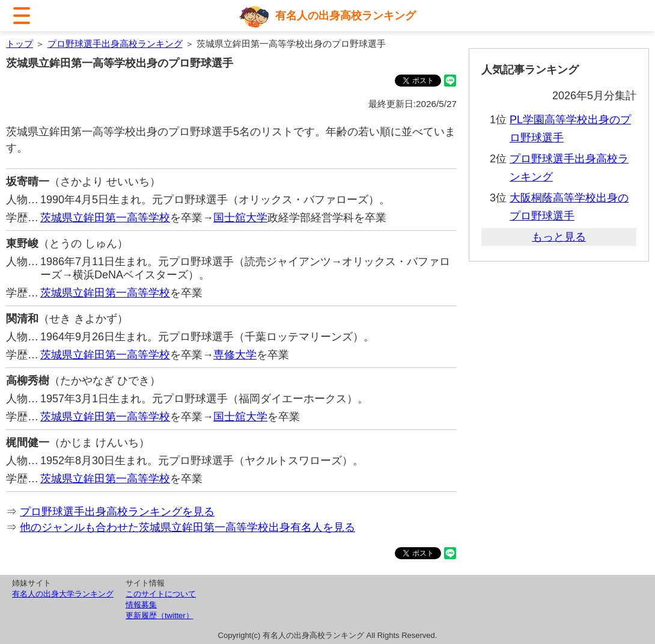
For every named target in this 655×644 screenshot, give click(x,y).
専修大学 (235, 355)
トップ (20, 44)
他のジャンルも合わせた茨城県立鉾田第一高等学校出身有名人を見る (187, 527)
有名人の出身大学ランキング (63, 594)
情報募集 (141, 605)
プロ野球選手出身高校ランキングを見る (117, 512)
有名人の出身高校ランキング (346, 16)
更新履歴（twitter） (160, 615)
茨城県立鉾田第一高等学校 (105, 218)
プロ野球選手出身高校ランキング (115, 44)
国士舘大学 (240, 218)
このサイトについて (161, 594)
